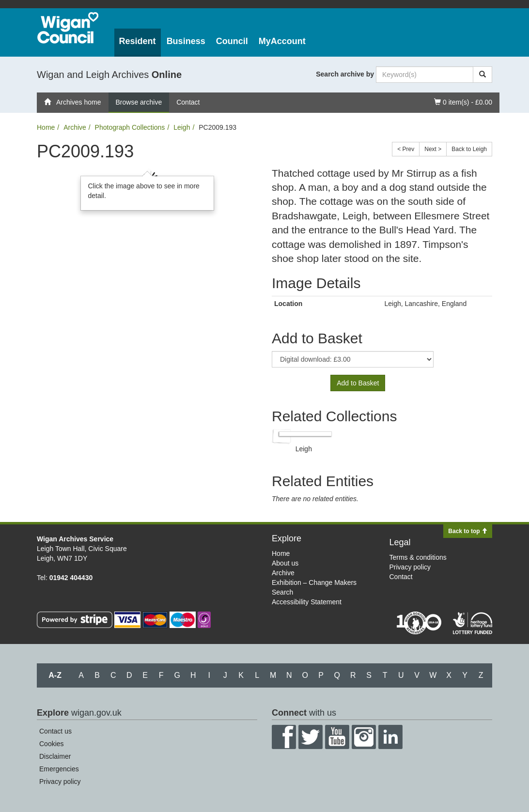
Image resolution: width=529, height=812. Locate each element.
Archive (75, 127)
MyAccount (282, 41)
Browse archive (139, 102)
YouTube (337, 737)
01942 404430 (71, 578)
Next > (433, 149)
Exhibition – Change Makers (314, 582)
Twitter (311, 737)
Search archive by (345, 74)
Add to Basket (358, 383)
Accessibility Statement (307, 602)
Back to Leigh (469, 149)
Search (282, 592)
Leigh (182, 127)
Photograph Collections (130, 127)
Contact (188, 102)
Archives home (73, 102)
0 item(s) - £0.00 (463, 101)
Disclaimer (55, 756)
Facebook (284, 737)
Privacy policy (410, 567)
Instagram (364, 737)
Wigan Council (68, 28)
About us (285, 563)
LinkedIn (390, 737)
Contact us (55, 731)
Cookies (52, 744)
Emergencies (59, 769)
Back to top (468, 531)
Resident (138, 41)
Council (232, 41)
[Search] (482, 75)
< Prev (406, 149)
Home (46, 127)
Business (186, 41)
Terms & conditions (418, 557)
